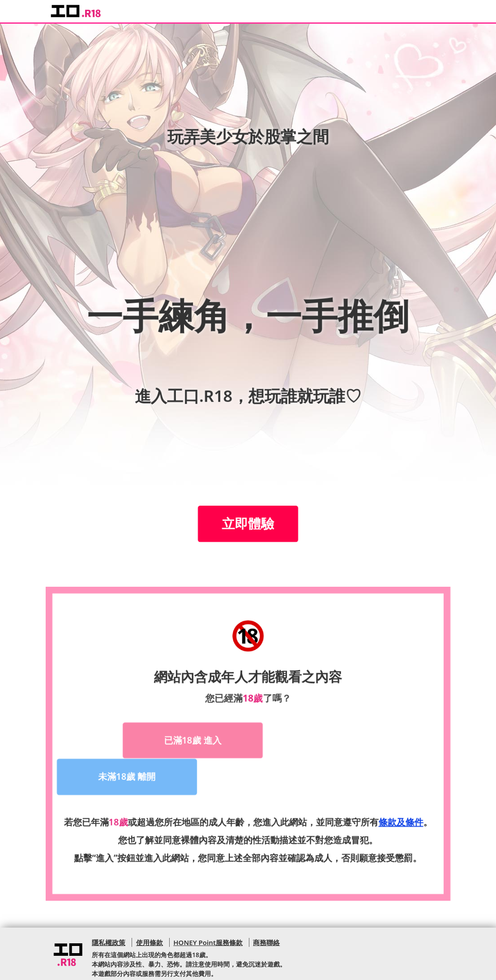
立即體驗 (248, 524)
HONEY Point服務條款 (208, 905)
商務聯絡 (266, 905)
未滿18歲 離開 (307, 739)
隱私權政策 (109, 905)
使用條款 (149, 905)
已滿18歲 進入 (187, 739)
